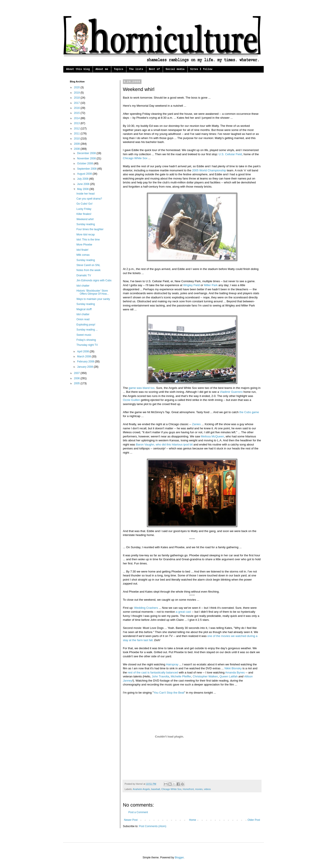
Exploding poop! (86, 325)
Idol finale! (82, 250)
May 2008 (83, 189)
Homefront (188, 789)
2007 (77, 373)
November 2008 (87, 158)
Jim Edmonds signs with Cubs (94, 280)
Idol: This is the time (88, 240)
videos (207, 789)
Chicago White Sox (135, 158)
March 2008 (84, 357)
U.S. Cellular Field (230, 154)
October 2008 (85, 164)
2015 (77, 113)
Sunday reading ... (87, 330)
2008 (77, 149)
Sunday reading (86, 224)
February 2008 (86, 362)
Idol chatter (83, 286)
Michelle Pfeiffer (181, 676)
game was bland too (141, 388)
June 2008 (84, 184)
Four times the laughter (90, 229)
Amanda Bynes (235, 672)
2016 (77, 108)
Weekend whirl (85, 219)
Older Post (254, 820)
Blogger (179, 858)
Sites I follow (201, 69)
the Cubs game (249, 412)
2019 (77, 93)
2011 (77, 134)
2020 (77, 87)
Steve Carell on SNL (88, 265)
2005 (77, 383)
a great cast (183, 612)
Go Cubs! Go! (84, 204)
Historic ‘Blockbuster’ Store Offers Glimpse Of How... (93, 292)
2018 (77, 98)
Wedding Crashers (146, 608)
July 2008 (83, 179)
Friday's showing (86, 340)
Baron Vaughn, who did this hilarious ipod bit (164, 444)
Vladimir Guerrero (231, 392)
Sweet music (84, 335)
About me (102, 69)
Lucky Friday (84, 209)
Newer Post (131, 820)
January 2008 (85, 367)
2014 (77, 118)
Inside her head (86, 194)
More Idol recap (86, 235)
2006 (77, 378)
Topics (119, 69)
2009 (77, 144)
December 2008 (87, 153)
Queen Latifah (229, 676)
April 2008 (83, 351)
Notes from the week (88, 270)
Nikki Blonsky (233, 668)
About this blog (78, 69)
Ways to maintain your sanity (93, 299)
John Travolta (160, 676)
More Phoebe (84, 245)
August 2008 (85, 174)
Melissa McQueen (212, 436)
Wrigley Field (191, 285)
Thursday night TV (87, 345)
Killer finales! (84, 214)
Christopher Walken (205, 676)
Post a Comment (138, 812)
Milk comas (83, 255)
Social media (175, 69)
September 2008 (87, 169)
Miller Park (211, 285)
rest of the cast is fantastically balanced (153, 672)
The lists (136, 69)
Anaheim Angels (141, 789)
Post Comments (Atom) (153, 826)
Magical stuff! (84, 309)
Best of (154, 69)
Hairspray (172, 664)
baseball (156, 789)
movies (199, 789)
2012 (77, 129)
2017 (77, 103)
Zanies (196, 424)
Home (193, 820)
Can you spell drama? (89, 199)
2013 (77, 123)
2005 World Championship (209, 170)
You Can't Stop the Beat (169, 693)
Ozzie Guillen (131, 400)
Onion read (83, 319)
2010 (77, 139)
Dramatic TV (84, 275)
